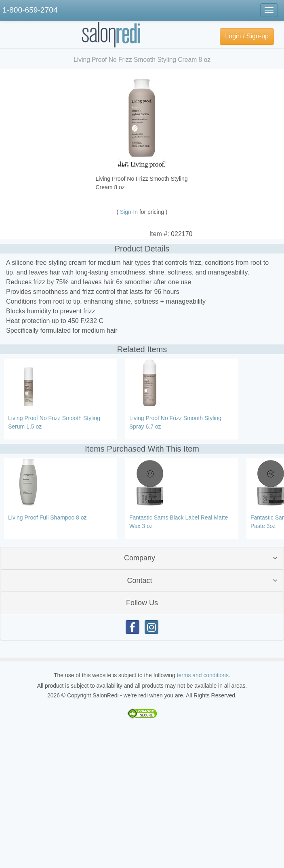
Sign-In (130, 212)
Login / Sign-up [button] (247, 36)
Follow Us (142, 603)
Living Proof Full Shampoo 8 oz (47, 517)
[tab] (142, 558)
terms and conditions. (204, 675)
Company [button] (140, 558)
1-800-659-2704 (30, 10)
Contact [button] (139, 581)
